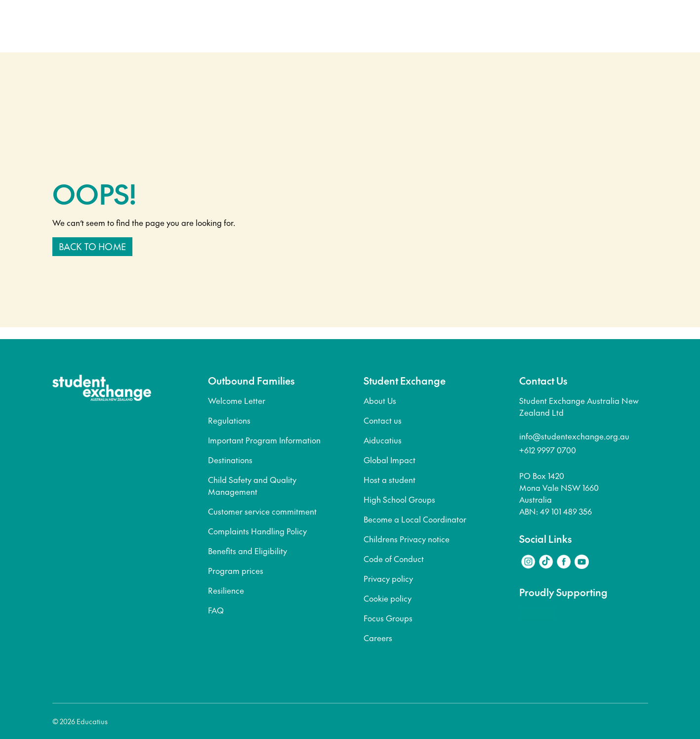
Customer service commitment (262, 511)
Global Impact (390, 460)
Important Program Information (264, 440)
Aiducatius (383, 440)
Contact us (383, 420)
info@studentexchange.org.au (574, 436)
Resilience (226, 590)
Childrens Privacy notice (407, 539)
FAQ (216, 610)
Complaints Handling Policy (257, 531)
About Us (380, 400)
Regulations (229, 420)
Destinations (230, 460)
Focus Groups (388, 618)
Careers (378, 638)
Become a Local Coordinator (415, 519)
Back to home (92, 246)
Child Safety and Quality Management (252, 485)
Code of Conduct (394, 559)
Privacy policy (388, 578)
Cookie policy (388, 598)
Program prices (236, 570)
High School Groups (399, 499)
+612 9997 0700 (548, 450)
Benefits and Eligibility (247, 551)
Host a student (390, 479)
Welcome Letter (237, 400)
